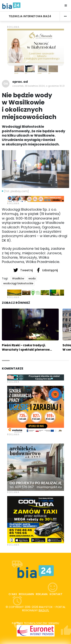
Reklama (42, 594)
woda (32, 278)
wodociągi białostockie (18, 283)
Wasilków (18, 278)
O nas (13, 594)
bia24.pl (44, 610)
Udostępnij (47, 270)
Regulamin (26, 594)
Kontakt (56, 594)
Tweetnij (23, 270)
